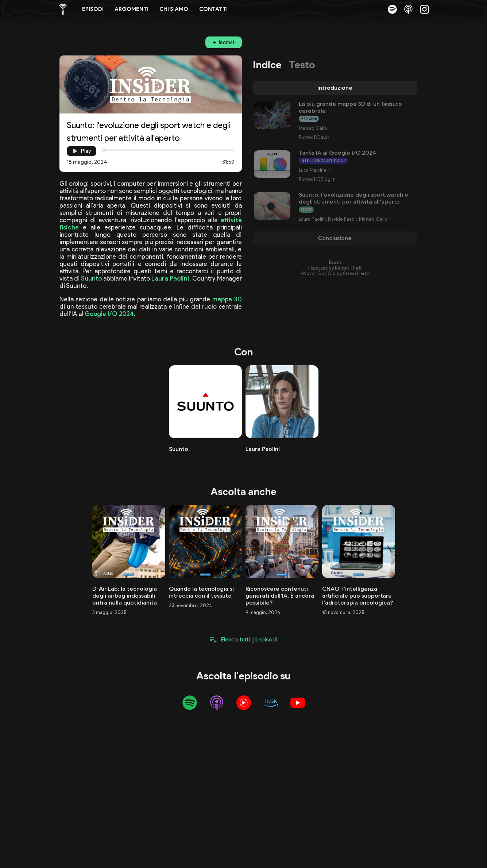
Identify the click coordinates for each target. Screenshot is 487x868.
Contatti (213, 9)
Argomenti (132, 9)
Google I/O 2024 (109, 314)
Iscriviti (227, 42)
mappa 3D (227, 299)
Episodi (93, 9)
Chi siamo (174, 9)
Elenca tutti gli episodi (249, 639)
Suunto (91, 278)
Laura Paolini (170, 278)
